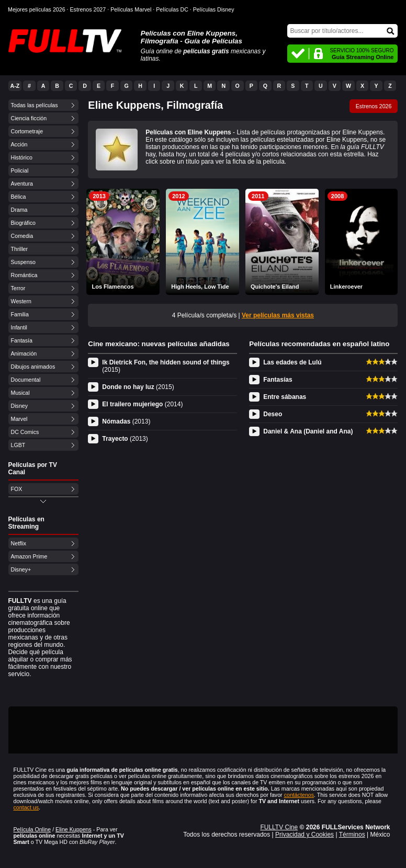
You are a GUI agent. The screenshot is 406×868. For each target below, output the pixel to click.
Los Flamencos (112, 287)
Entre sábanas (285, 397)
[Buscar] (342, 31)
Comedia (22, 236)
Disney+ (21, 569)
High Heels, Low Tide (200, 287)
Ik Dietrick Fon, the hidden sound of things (166, 366)
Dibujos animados (33, 367)
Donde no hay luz (138, 387)
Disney (20, 406)
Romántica (24, 275)
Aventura (22, 184)
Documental (26, 380)
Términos (352, 835)
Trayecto (125, 439)
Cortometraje (27, 131)
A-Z (15, 86)
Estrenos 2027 (88, 9)
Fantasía (22, 340)
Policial (20, 170)
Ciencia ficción (29, 118)
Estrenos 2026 (374, 106)
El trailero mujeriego (142, 404)
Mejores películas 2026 (37, 9)
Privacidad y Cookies (304, 835)
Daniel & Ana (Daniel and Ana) (308, 431)
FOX (17, 489)
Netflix (19, 543)
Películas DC (172, 9)
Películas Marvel (131, 9)
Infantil (19, 327)
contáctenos (299, 795)
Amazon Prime (29, 556)
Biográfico (23, 223)
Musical (20, 393)
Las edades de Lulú (292, 362)
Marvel (19, 419)
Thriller (20, 249)
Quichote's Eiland (275, 287)
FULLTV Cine (279, 827)
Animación (24, 353)
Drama (19, 210)
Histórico (22, 157)
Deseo (273, 414)
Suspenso (23, 262)
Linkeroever (346, 287)
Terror (18, 288)
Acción (19, 144)
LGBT (18, 445)
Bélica (19, 197)
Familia (20, 314)
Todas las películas (35, 105)
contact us (26, 807)
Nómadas (126, 421)
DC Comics (25, 432)
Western (21, 301)
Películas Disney (214, 9)
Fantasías (278, 380)
